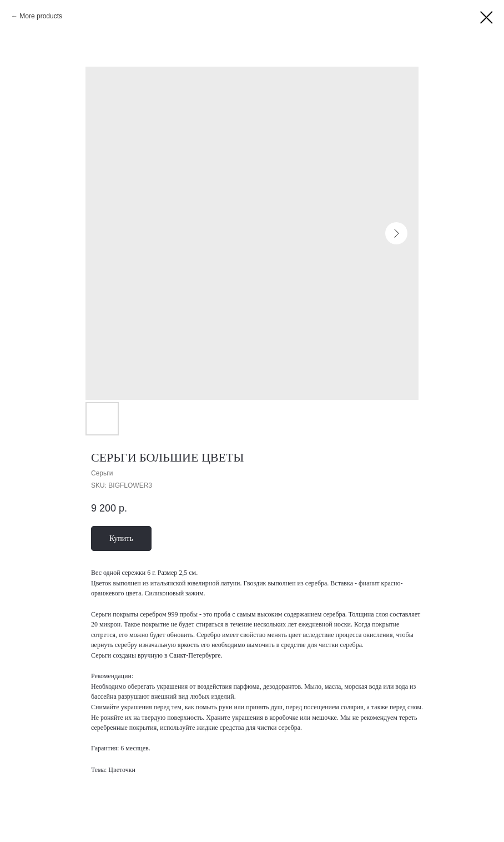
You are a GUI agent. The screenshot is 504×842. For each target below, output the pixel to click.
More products (41, 16)
